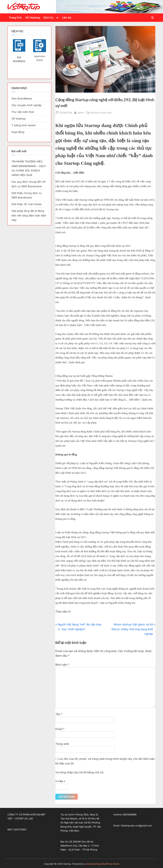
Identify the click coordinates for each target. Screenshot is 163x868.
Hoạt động (18, 132)
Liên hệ (67, 18)
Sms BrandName (19, 59)
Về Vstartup (33, 18)
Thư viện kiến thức (23, 112)
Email (60, 729)
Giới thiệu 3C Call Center (27, 204)
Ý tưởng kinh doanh (24, 125)
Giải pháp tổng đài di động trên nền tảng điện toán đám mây (29, 215)
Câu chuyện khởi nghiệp (27, 105)
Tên (59, 714)
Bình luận (62, 665)
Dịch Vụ (48, 18)
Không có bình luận (101, 113)
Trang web (62, 744)
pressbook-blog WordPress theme (102, 864)
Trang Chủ (15, 18)
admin (81, 112)
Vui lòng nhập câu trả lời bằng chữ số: (80, 772)
